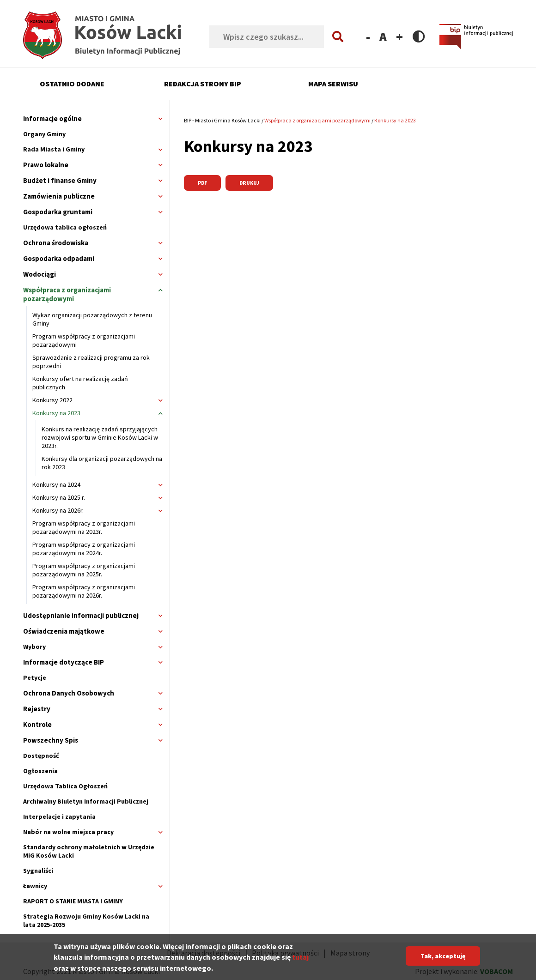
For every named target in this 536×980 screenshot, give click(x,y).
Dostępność (41, 756)
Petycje (35, 678)
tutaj (300, 961)
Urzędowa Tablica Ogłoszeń (65, 786)
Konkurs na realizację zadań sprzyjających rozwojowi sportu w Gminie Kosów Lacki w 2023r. (100, 437)
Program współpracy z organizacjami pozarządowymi (84, 340)
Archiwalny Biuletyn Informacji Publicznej (86, 801)
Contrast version (419, 36)
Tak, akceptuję (443, 960)
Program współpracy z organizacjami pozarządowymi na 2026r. (84, 591)
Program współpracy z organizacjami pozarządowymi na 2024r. (84, 549)
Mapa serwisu (333, 84)
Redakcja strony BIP (203, 84)
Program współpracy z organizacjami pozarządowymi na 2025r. (84, 570)
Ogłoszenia (40, 771)
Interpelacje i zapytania (59, 817)
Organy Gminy (44, 134)
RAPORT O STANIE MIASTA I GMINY (73, 901)
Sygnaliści (38, 871)
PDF (202, 183)
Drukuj (249, 183)
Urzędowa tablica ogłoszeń (65, 227)
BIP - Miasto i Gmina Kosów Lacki (222, 120)
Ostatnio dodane (72, 84)
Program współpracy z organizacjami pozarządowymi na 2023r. (84, 527)
